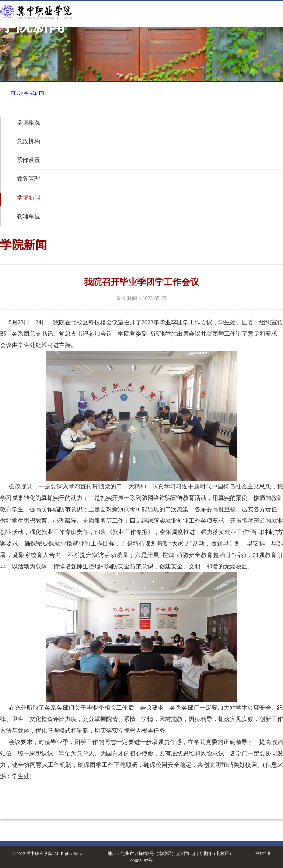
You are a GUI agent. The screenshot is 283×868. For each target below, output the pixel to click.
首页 (16, 93)
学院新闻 (34, 93)
